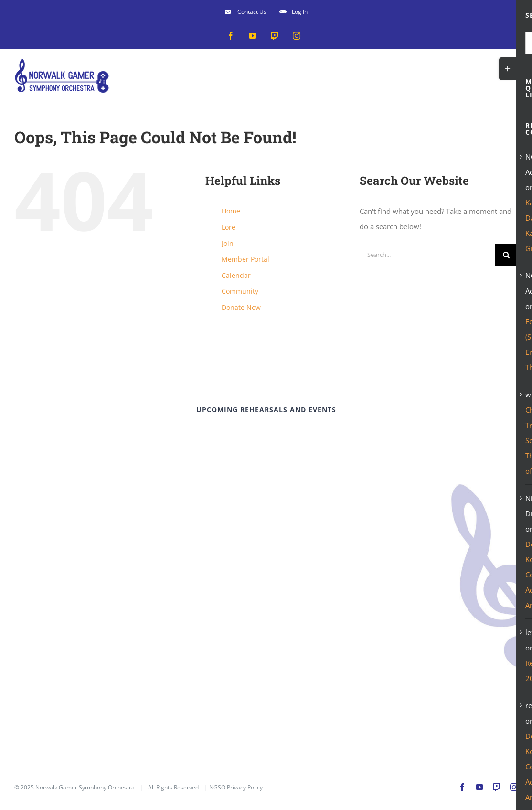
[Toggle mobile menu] (513, 72)
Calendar (236, 275)
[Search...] (427, 255)
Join (228, 243)
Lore (229, 227)
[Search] (506, 255)
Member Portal (245, 259)
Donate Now (241, 307)
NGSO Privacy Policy (236, 787)
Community (240, 291)
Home (231, 211)
